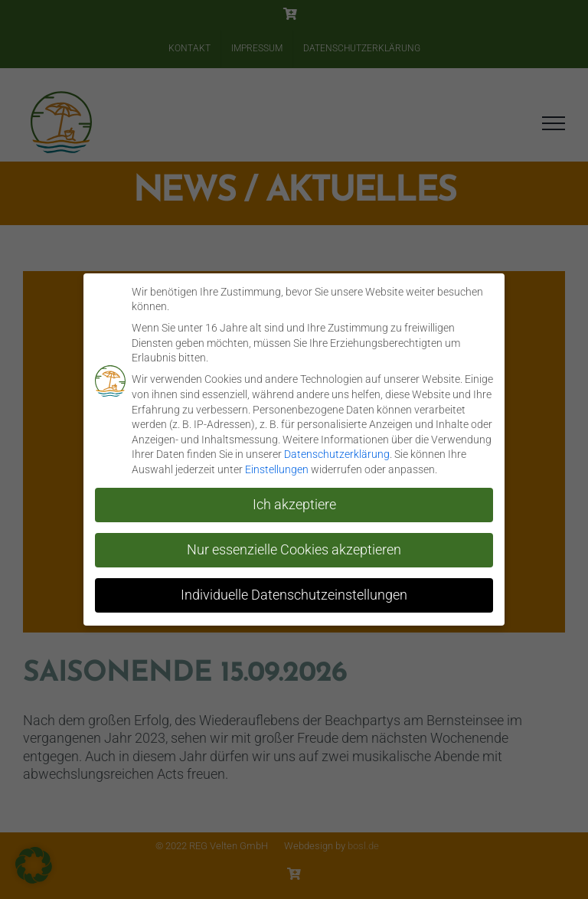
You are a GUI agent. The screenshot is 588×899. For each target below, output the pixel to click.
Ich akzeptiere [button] (294, 505)
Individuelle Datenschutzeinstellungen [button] (294, 595)
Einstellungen (277, 469)
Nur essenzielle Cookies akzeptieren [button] (294, 550)
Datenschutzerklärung (337, 454)
